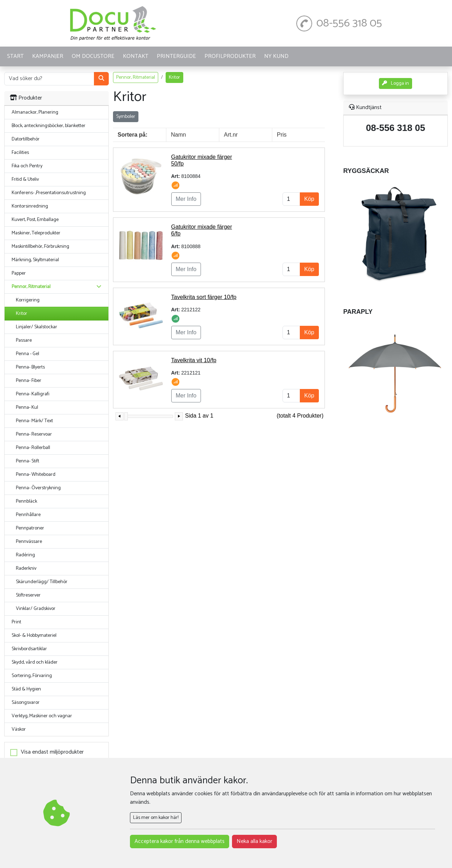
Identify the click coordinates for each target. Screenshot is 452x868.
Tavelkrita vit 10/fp (194, 360)
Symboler (126, 117)
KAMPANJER (48, 56)
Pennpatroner (30, 528)
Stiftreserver (28, 595)
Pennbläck (26, 501)
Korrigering (28, 300)
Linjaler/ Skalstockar (37, 327)
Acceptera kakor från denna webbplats (180, 841)
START (15, 56)
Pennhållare (28, 515)
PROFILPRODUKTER (230, 56)
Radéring (25, 555)
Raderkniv (26, 568)
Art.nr (231, 135)
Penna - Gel (28, 354)
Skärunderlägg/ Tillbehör (42, 582)
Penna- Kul (27, 408)
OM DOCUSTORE (93, 56)
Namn (179, 135)
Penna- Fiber (29, 381)
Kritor (22, 314)
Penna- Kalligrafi (33, 394)
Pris (282, 135)
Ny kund (276, 56)
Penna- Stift (28, 461)
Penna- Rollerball (33, 448)
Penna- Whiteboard (36, 475)
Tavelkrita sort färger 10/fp (204, 297)
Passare (24, 340)
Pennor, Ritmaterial (136, 77)
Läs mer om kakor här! (156, 818)
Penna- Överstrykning (38, 488)
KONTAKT (136, 56)
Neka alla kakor (254, 841)
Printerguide (176, 56)
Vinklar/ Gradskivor (36, 609)
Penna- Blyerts (30, 367)
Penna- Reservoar (34, 434)
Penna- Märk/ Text (34, 421)
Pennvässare (29, 542)
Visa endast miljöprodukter (52, 752)
